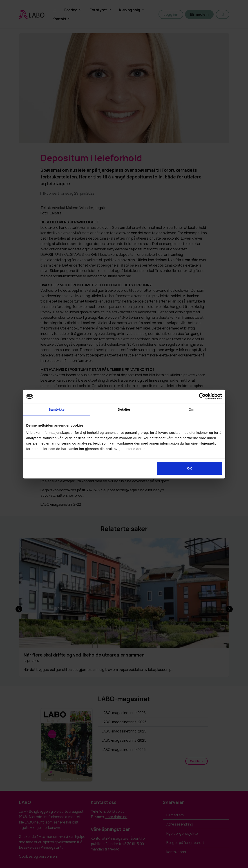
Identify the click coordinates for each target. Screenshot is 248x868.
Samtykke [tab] (57, 409)
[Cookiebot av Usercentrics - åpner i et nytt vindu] (202, 396)
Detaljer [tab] (124, 409)
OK (190, 468)
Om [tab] (191, 409)
